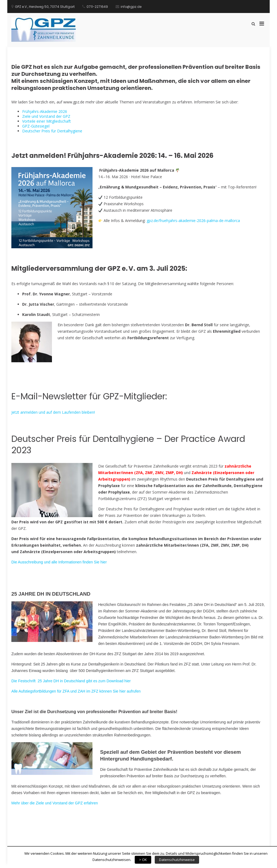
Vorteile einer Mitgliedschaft (47, 121)
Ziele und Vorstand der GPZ (46, 116)
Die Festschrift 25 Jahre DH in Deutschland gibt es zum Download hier (71, 681)
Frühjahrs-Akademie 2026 (45, 111)
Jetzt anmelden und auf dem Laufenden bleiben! (53, 412)
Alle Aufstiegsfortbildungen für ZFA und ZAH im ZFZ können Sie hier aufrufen (76, 691)
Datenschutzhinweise (177, 860)
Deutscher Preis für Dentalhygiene (52, 131)
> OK (143, 860)
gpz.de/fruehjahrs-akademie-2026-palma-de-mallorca (193, 221)
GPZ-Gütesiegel (36, 126)
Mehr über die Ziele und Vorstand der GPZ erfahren (55, 803)
